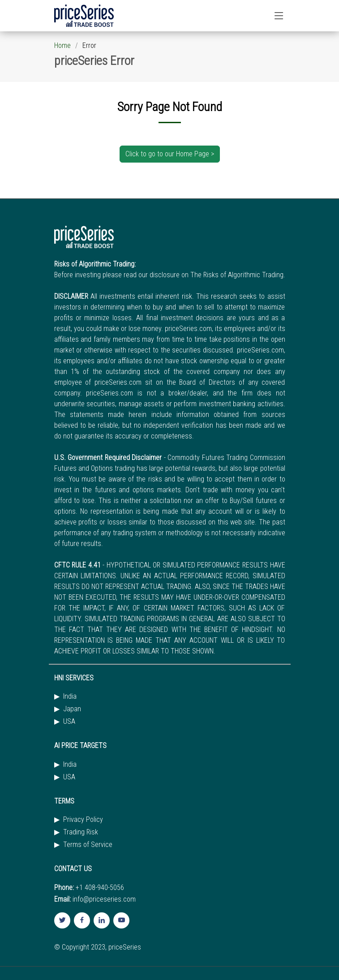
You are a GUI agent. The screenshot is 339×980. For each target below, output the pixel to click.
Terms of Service (88, 845)
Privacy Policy (83, 820)
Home (62, 45)
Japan (72, 709)
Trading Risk (81, 832)
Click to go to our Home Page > (170, 154)
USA (69, 722)
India (70, 696)
